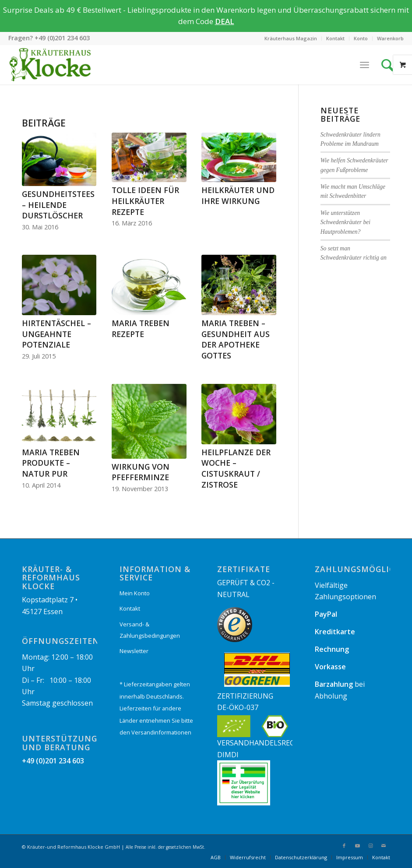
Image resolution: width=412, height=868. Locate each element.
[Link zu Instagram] (370, 846)
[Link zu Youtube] (357, 846)
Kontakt (335, 38)
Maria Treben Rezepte (141, 329)
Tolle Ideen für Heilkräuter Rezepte (145, 201)
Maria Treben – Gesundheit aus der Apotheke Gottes (236, 339)
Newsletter (134, 651)
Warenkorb (390, 38)
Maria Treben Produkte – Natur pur (51, 463)
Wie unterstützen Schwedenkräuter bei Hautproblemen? (345, 222)
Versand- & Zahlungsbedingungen (150, 630)
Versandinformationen (161, 732)
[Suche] (390, 65)
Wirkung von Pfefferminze (141, 472)
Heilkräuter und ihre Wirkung (238, 195)
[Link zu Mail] (384, 846)
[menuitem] (291, 39)
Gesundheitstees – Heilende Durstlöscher (58, 205)
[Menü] (364, 65)
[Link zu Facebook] (344, 846)
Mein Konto (135, 593)
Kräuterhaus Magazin (291, 38)
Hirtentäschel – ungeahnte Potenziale (56, 334)
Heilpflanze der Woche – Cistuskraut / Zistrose (236, 468)
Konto (361, 38)
